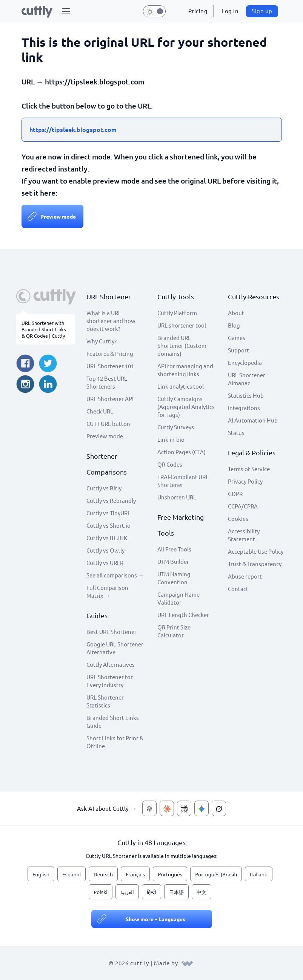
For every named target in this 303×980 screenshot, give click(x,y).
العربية (127, 892)
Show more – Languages (155, 919)
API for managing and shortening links (185, 370)
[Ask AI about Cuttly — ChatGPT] (149, 808)
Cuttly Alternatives (111, 664)
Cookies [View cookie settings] (238, 518)
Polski (100, 892)
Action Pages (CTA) (181, 452)
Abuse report (245, 576)
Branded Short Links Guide (113, 721)
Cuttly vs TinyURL (108, 513)
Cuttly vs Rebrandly (111, 500)
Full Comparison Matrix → (107, 591)
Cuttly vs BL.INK (107, 538)
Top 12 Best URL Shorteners (107, 382)
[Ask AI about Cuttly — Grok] (219, 808)
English (41, 874)
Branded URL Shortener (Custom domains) (182, 345)
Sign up (262, 11)
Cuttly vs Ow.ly (105, 550)
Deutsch (103, 874)
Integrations (244, 408)
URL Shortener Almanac (247, 379)
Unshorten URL (177, 497)
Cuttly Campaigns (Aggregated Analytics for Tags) (186, 407)
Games (237, 338)
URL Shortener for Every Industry (110, 681)
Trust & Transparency (255, 564)
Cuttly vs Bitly (104, 488)
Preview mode (58, 216)
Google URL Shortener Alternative (115, 648)
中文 (201, 892)
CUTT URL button (108, 423)
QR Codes (170, 464)
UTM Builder (173, 561)
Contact (238, 589)
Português (170, 874)
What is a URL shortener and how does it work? (111, 321)
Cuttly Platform (177, 313)
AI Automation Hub (253, 420)
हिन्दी (151, 892)
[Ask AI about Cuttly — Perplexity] (184, 808)
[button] (66, 11)
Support (238, 350)
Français (135, 874)
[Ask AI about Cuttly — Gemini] (201, 808)
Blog (234, 325)
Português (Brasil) (216, 874)
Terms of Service (249, 469)
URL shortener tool (182, 325)
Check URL (100, 411)
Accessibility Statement (244, 535)
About (236, 313)
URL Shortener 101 (110, 366)
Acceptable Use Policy (256, 551)
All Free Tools (174, 549)
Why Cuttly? (102, 341)
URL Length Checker (183, 615)
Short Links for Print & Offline (115, 742)
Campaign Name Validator (178, 598)
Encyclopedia (245, 362)
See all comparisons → (115, 575)
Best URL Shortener (112, 632)
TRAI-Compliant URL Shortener (183, 481)
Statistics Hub (246, 395)
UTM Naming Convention (174, 578)
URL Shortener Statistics (105, 701)
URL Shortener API (110, 399)
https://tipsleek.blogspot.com (73, 129)
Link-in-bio (171, 439)
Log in (230, 11)
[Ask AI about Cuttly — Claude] (167, 808)
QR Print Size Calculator (174, 631)
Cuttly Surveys (176, 427)
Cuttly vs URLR (105, 563)
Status (236, 433)
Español (72, 874)
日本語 (176, 892)
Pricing (198, 11)
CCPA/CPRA (243, 506)
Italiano (259, 874)
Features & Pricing (110, 353)
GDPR (235, 494)
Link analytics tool (181, 386)
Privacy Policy (245, 481)
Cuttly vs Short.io (108, 525)
